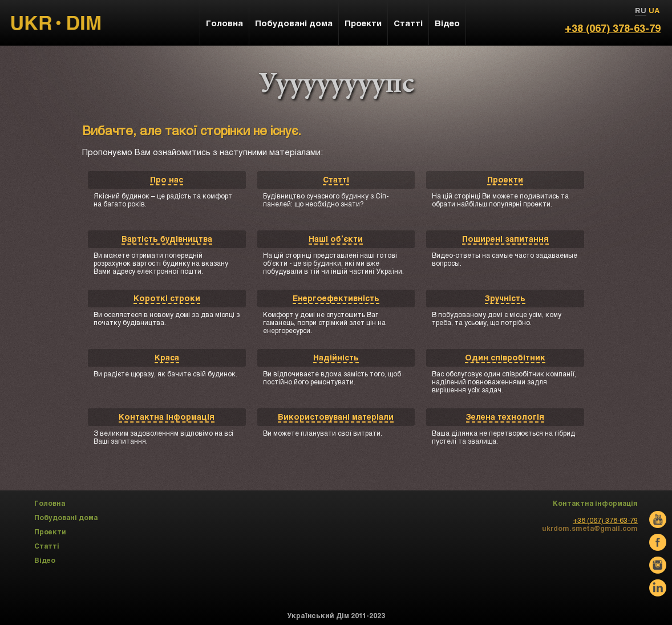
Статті (336, 179)
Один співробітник (505, 357)
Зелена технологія (505, 417)
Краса (167, 357)
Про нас (167, 179)
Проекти (505, 179)
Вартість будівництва (167, 239)
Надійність (336, 357)
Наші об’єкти (336, 239)
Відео (447, 23)
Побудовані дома (294, 23)
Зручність (505, 298)
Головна (224, 23)
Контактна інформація (167, 417)
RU (641, 10)
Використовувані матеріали (336, 417)
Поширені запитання (505, 239)
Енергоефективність (336, 298)
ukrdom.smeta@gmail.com (590, 528)
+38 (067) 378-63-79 (613, 28)
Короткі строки (167, 298)
